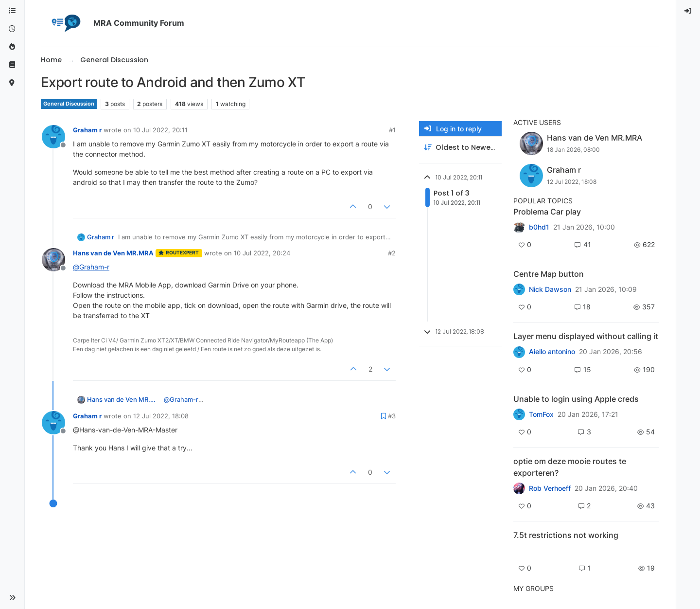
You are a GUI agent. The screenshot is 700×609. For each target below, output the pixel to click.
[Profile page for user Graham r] (53, 137)
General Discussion (69, 104)
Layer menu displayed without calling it (586, 336)
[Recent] (12, 29)
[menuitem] (688, 11)
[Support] (12, 65)
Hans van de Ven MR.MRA (113, 253)
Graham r (87, 130)
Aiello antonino (552, 352)
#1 (392, 130)
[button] (12, 598)
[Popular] (12, 47)
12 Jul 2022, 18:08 (161, 416)
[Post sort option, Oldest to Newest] (460, 148)
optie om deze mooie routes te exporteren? (570, 467)
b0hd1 (539, 227)
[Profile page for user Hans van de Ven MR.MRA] (53, 260)
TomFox (541, 414)
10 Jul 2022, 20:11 (160, 130)
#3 (392, 416)
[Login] (688, 11)
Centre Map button (549, 274)
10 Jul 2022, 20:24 (262, 253)
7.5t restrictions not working (566, 535)
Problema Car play (547, 212)
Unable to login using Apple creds (576, 399)
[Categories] (12, 11)
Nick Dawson (550, 289)
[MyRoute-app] (12, 83)
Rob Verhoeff (550, 488)
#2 (392, 253)
